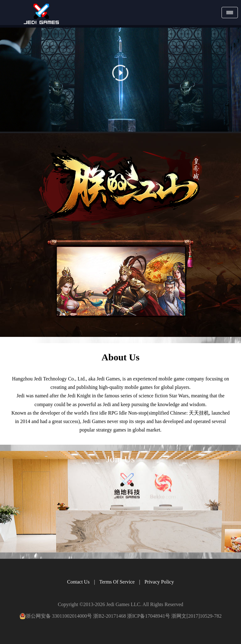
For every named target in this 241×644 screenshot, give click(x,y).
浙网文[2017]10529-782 (196, 616)
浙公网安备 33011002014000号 (56, 616)
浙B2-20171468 (110, 616)
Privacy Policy (159, 582)
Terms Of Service (117, 582)
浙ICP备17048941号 (149, 616)
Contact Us (78, 582)
